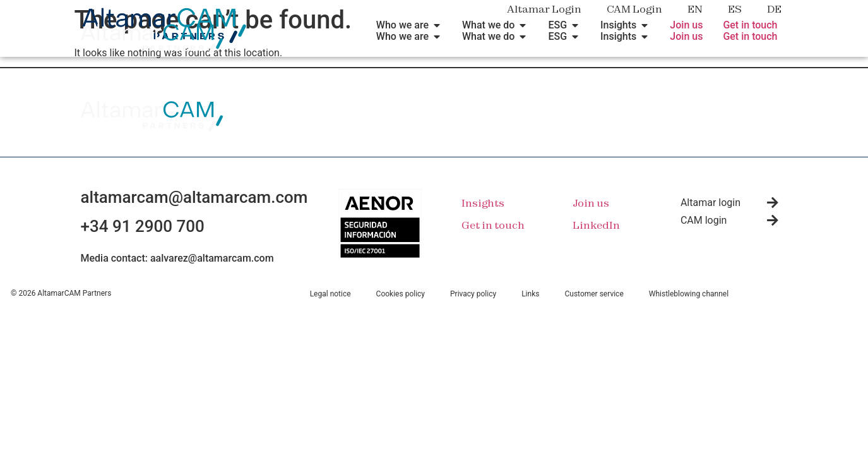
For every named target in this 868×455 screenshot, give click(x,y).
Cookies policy (401, 294)
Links (530, 294)
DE (774, 9)
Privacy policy (473, 294)
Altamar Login (544, 9)
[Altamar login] (773, 203)
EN (695, 9)
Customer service (594, 294)
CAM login (704, 220)
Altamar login (710, 203)
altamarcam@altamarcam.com (194, 197)
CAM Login (634, 9)
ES (735, 9)
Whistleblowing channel (689, 294)
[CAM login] (773, 221)
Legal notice (330, 294)
